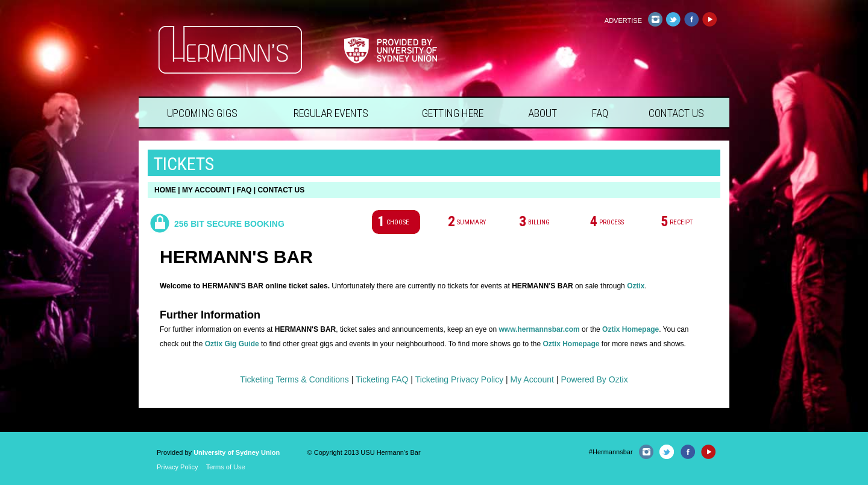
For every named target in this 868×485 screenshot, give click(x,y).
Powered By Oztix (594, 379)
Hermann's (230, 50)
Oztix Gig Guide (232, 344)
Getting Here (453, 113)
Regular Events (331, 113)
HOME (165, 190)
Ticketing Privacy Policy (460, 379)
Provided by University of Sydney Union (391, 50)
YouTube (709, 19)
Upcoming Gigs (202, 113)
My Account (532, 379)
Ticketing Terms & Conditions (294, 379)
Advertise (623, 21)
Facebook (691, 19)
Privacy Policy (177, 467)
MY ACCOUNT (206, 190)
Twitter (673, 19)
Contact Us (676, 113)
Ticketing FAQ (382, 379)
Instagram (655, 19)
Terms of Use (226, 467)
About (542, 113)
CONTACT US (281, 190)
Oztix (636, 286)
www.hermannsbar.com (539, 329)
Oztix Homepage (631, 329)
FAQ (600, 113)
